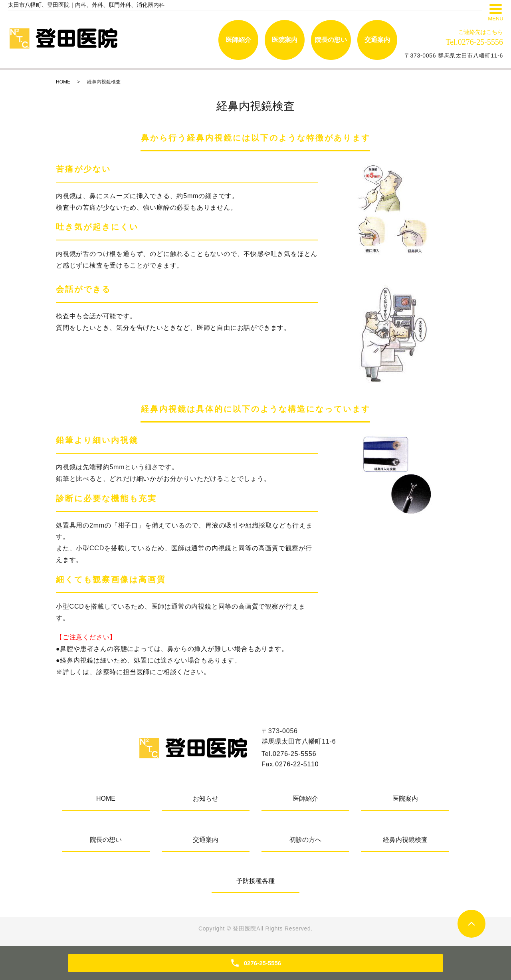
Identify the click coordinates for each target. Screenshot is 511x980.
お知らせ (206, 798)
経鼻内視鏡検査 (405, 840)
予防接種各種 (255, 881)
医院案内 (285, 40)
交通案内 (377, 40)
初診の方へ (305, 840)
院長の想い (331, 40)
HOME (63, 82)
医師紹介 (238, 40)
